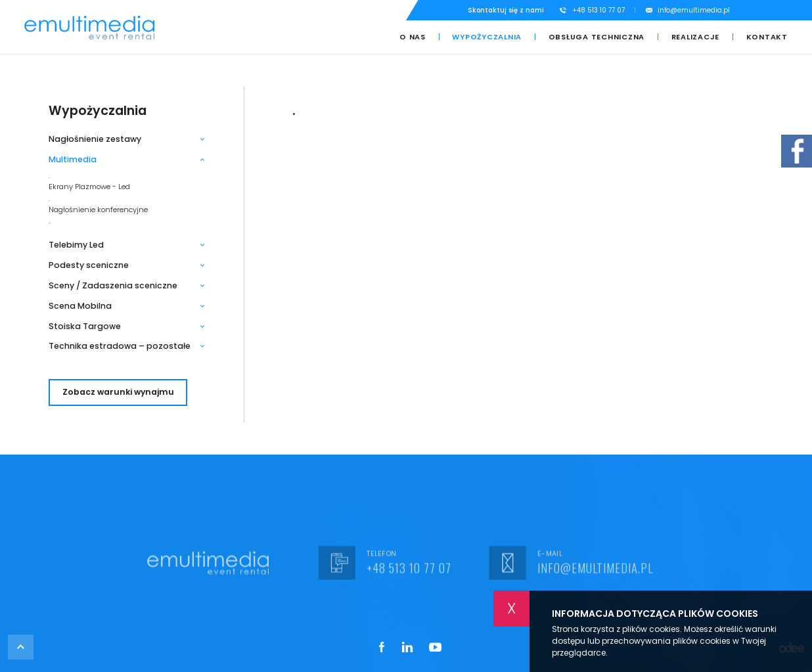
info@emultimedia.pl (694, 10)
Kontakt (767, 37)
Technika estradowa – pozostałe (120, 346)
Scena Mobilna (80, 306)
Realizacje (696, 37)
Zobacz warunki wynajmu (118, 392)
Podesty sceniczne (89, 265)
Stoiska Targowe (85, 326)
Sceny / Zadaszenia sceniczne (113, 286)
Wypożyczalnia (487, 37)
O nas (413, 37)
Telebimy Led (76, 245)
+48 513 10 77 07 (598, 10)
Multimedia (73, 160)
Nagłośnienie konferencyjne (98, 210)
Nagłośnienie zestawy (95, 139)
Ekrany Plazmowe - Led (89, 187)
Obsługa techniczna (597, 37)
